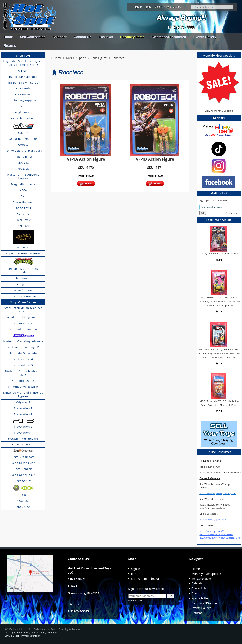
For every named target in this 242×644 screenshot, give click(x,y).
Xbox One (23, 507)
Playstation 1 (23, 408)
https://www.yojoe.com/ (213, 519)
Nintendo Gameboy (23, 329)
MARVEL (23, 169)
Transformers (23, 290)
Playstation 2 (23, 414)
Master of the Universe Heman (23, 177)
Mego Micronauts (23, 184)
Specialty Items (132, 37)
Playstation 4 (23, 433)
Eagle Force (23, 112)
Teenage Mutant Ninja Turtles (23, 271)
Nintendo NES (23, 365)
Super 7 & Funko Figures (23, 253)
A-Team (23, 71)
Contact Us (82, 37)
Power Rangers (23, 202)
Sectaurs (23, 214)
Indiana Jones (23, 157)
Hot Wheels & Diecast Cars (23, 151)
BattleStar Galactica (23, 77)
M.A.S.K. (23, 163)
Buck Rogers (23, 94)
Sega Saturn (23, 481)
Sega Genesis (23, 469)
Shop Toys (23, 55)
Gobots (23, 145)
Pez (23, 196)
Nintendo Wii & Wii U (23, 386)
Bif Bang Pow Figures (23, 83)
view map (75, 604)
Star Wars (23, 247)
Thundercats (23, 278)
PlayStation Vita (23, 444)
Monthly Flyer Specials (207, 574)
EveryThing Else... (23, 118)
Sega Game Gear (23, 463)
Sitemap (52, 633)
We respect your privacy (17, 633)
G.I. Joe (23, 133)
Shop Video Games (23, 302)
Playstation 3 (23, 427)
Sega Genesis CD (23, 475)
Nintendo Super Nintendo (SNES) (23, 373)
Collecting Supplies (23, 100)
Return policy (39, 633)
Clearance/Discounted (169, 37)
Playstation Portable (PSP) (23, 439)
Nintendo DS (23, 323)
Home (8, 37)
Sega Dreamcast (23, 457)
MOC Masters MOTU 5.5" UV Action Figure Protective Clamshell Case (219, 403)
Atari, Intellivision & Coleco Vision (23, 310)
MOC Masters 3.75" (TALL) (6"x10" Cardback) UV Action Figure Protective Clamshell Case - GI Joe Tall (219, 301)
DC (23, 106)
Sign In (138, 7)
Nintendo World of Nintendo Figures (23, 394)
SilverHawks (23, 220)
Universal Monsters (23, 296)
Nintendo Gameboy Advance (23, 341)
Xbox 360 (23, 501)
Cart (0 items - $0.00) (168, 7)
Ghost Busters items (23, 139)
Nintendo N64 (23, 359)
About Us (106, 37)
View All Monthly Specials (219, 111)
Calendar (59, 37)
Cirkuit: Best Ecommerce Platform (22, 636)
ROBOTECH (23, 208)
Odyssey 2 (23, 402)
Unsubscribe (231, 213)
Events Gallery (205, 37)
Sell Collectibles (33, 37)
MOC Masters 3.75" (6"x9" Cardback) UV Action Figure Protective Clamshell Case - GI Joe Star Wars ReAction (219, 353)
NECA (23, 190)
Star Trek (23, 226)
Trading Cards (23, 284)
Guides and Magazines (23, 317)
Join (148, 7)
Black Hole (23, 88)
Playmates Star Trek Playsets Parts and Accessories (23, 63)
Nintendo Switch (23, 381)
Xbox (23, 495)
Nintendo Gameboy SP (23, 347)
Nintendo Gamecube (23, 353)
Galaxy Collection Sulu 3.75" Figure (219, 253)
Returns (10, 46)
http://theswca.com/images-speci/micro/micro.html (215, 506)
